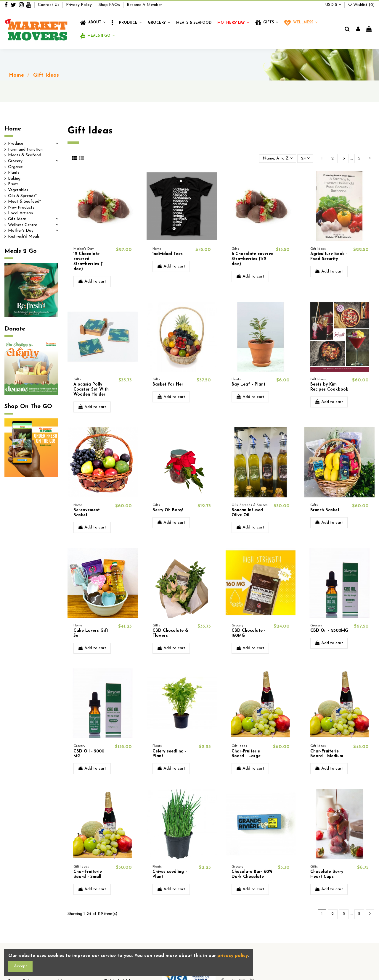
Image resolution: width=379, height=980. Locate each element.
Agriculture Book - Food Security (329, 257)
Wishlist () (361, 5)
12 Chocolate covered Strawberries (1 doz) (89, 261)
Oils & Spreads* (22, 196)
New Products (21, 208)
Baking (14, 179)
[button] (112, 23)
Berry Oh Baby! (168, 510)
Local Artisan (20, 213)
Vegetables (18, 190)
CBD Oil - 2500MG (329, 631)
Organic (15, 167)
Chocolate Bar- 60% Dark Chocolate (252, 874)
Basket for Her (168, 385)
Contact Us (49, 5)
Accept (21, 966)
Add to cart (92, 281)
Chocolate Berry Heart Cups (327, 874)
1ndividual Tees (168, 254)
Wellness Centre (23, 225)
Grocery (15, 161)
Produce (16, 144)
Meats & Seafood (25, 155)
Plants (14, 173)
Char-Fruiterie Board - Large (246, 754)
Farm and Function (25, 150)
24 (305, 158)
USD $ (333, 5)
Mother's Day (21, 231)
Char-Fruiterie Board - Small (88, 874)
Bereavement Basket (87, 513)
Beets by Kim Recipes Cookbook (329, 387)
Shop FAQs (110, 5)
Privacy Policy (80, 5)
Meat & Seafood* (24, 202)
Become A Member (144, 5)
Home (13, 129)
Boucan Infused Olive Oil (247, 513)
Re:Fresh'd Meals (24, 237)
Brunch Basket (325, 510)
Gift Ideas (17, 219)
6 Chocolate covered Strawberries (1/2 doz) (253, 259)
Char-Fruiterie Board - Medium (327, 754)
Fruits (13, 184)
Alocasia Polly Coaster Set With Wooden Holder (91, 390)
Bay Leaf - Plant (248, 385)
